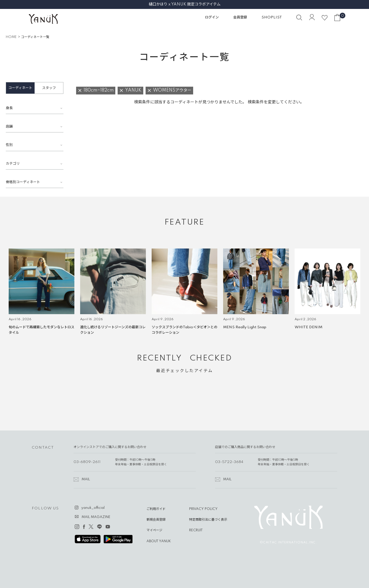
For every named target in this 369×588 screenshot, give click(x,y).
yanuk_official (93, 508)
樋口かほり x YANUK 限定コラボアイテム (185, 4)
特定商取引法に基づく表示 (208, 520)
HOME (11, 37)
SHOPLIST (272, 17)
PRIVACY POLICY (203, 509)
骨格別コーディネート (23, 182)
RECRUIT (196, 530)
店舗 (9, 127)
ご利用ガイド (156, 509)
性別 (9, 145)
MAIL (86, 479)
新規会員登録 (156, 520)
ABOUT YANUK (159, 541)
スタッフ (49, 88)
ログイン (212, 17)
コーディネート (20, 88)
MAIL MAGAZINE (96, 517)
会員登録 (240, 17)
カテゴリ (13, 164)
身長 (9, 108)
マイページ (154, 530)
